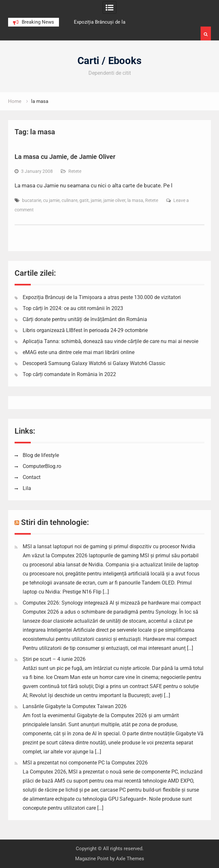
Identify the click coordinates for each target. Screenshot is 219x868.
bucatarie (32, 200)
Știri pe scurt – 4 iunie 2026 (54, 659)
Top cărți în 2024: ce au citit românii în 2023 (73, 308)
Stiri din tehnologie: (55, 522)
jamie (96, 200)
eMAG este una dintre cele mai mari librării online (79, 352)
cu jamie (51, 200)
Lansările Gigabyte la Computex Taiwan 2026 (75, 706)
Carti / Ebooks (109, 61)
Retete (75, 171)
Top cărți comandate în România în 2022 (69, 374)
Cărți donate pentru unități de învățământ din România (85, 319)
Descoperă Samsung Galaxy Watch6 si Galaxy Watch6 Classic (94, 363)
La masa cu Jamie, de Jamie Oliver (65, 157)
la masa (135, 200)
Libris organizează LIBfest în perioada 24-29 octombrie (85, 330)
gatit (84, 200)
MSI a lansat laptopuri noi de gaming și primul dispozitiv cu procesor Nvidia (109, 546)
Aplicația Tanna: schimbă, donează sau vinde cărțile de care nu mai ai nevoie (110, 341)
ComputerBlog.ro (42, 466)
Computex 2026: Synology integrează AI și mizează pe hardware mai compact (112, 603)
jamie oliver (114, 200)
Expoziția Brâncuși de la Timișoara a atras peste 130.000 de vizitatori (102, 297)
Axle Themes (130, 859)
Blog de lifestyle (41, 455)
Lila (27, 488)
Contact (32, 477)
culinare (69, 200)
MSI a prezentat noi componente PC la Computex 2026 (85, 763)
